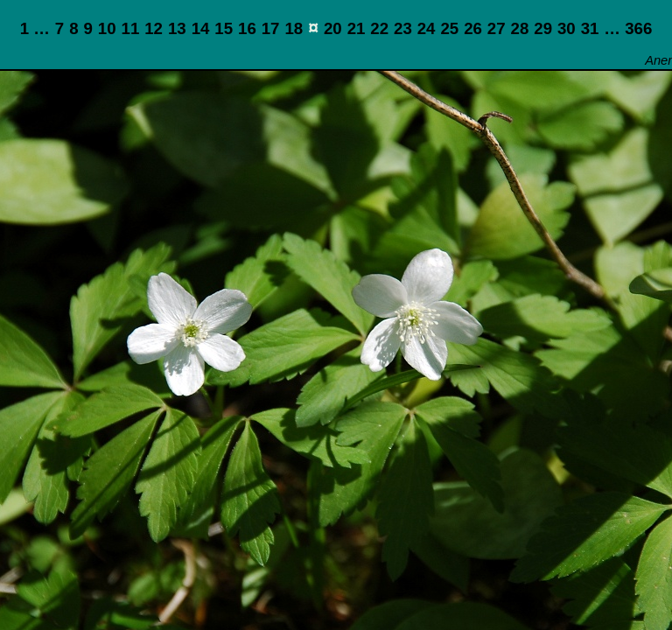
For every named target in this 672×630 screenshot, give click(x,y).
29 (543, 28)
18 (294, 28)
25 (449, 28)
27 (497, 28)
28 (520, 28)
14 (201, 28)
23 (403, 28)
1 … (35, 28)
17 (271, 28)
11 (131, 28)
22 (379, 28)
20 (333, 28)
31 (590, 28)
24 (427, 28)
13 (177, 28)
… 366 (628, 28)
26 (473, 28)
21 (357, 28)
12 (154, 28)
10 (107, 28)
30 (567, 28)
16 (247, 28)
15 (224, 28)
